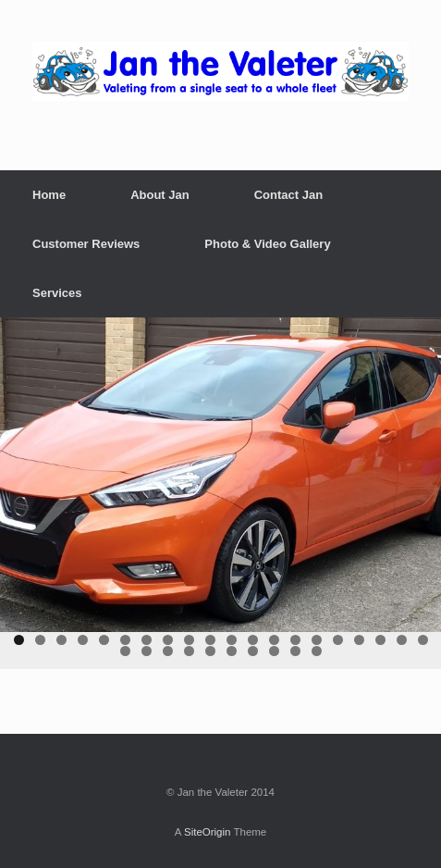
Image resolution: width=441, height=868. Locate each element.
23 (168, 651)
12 (253, 640)
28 (274, 651)
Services (57, 293)
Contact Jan (288, 195)
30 (317, 651)
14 (295, 640)
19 (402, 640)
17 (359, 640)
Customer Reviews (86, 244)
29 (295, 651)
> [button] (418, 470)
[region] (220, 494)
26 (232, 651)
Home (49, 195)
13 (274, 640)
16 (338, 640)
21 (125, 651)
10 (210, 640)
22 (147, 651)
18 (380, 640)
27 (253, 651)
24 (189, 651)
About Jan (160, 195)
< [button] (23, 470)
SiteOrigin (208, 832)
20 (423, 640)
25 (210, 651)
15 (317, 640)
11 (232, 640)
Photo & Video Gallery (267, 244)
